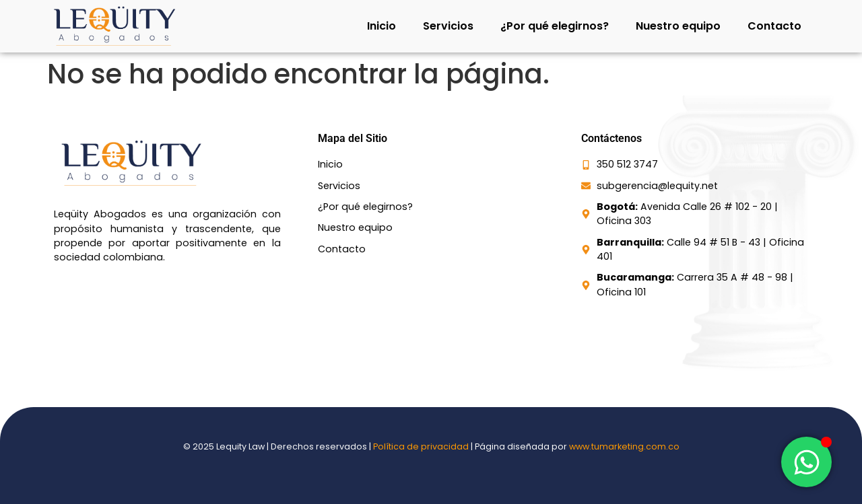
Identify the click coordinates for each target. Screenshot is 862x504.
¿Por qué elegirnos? (555, 26)
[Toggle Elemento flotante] (806, 462)
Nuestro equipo (678, 26)
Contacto (774, 26)
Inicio (382, 26)
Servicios (448, 26)
